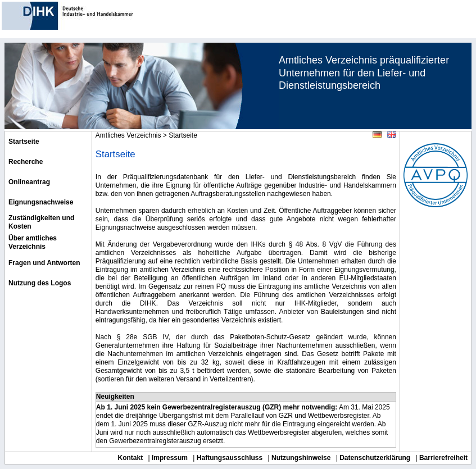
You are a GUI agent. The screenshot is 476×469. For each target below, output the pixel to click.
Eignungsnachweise (41, 202)
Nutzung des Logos (40, 283)
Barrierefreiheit (443, 458)
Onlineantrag (29, 182)
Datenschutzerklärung (375, 458)
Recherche (26, 162)
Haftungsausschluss (230, 458)
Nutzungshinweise (301, 458)
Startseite (24, 142)
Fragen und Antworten (44, 263)
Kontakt (131, 458)
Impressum (170, 458)
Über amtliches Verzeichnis (33, 242)
